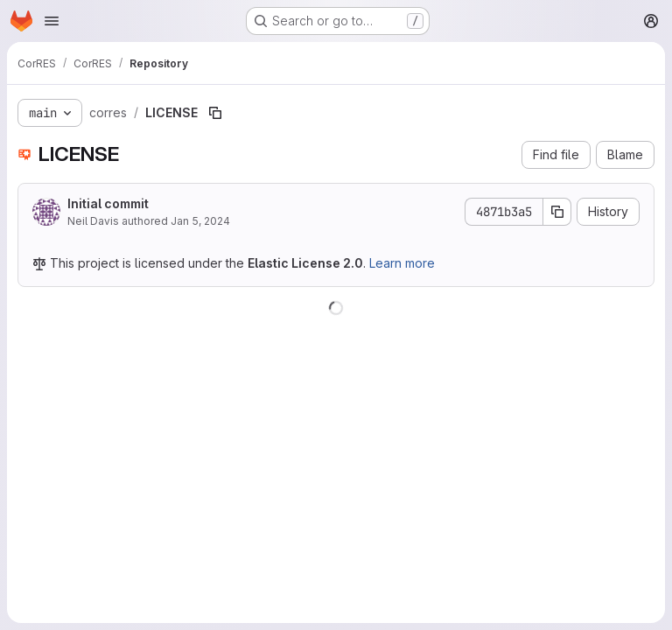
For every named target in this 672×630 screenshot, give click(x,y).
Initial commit (108, 203)
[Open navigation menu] (52, 21)
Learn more (402, 263)
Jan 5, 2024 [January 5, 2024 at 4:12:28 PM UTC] (200, 221)
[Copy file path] (215, 113)
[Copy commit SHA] (557, 212)
